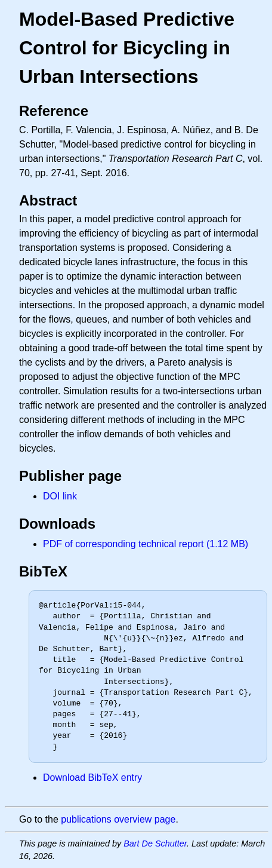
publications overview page (118, 819)
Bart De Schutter (155, 844)
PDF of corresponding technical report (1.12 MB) (146, 544)
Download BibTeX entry (92, 777)
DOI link (60, 496)
